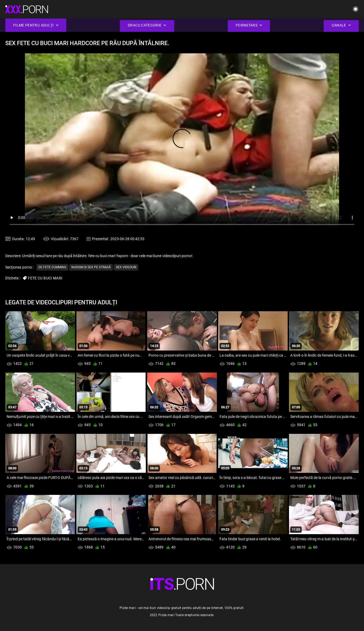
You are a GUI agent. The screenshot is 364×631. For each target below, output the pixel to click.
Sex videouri (126, 267)
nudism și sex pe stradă (91, 267)
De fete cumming (52, 267)
